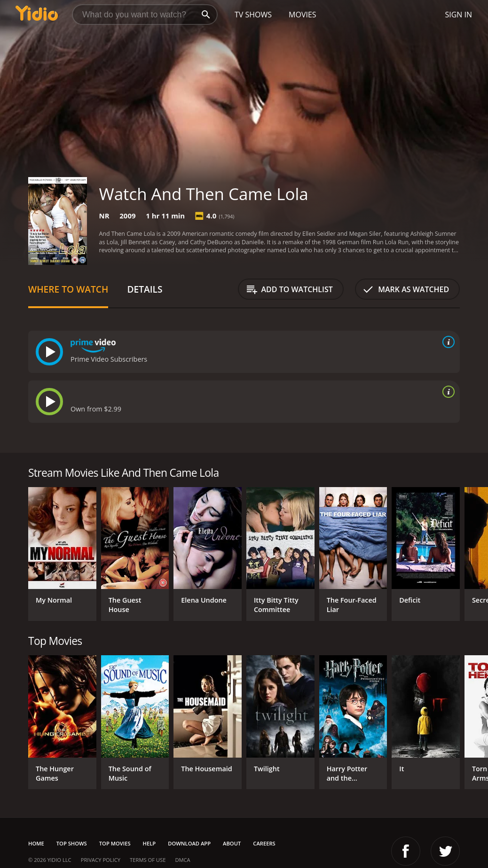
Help (150, 843)
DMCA (182, 860)
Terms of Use (148, 860)
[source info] (447, 342)
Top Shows (72, 843)
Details (145, 289)
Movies (303, 15)
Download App (189, 843)
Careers (264, 843)
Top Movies (115, 843)
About (232, 843)
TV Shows (253, 15)
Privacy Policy (101, 860)
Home (36, 843)
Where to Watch (68, 289)
